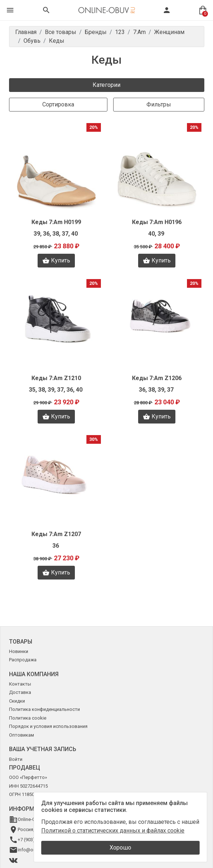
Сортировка (58, 104)
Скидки (17, 701)
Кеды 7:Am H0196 (157, 222)
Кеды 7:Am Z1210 (56, 378)
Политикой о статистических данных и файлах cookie (113, 831)
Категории (107, 85)
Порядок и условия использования (48, 726)
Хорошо (120, 848)
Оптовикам (22, 735)
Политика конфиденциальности (44, 709)
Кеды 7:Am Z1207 (56, 534)
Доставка (20, 692)
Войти (16, 759)
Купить (56, 261)
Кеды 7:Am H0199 (56, 222)
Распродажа (23, 660)
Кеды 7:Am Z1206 (157, 378)
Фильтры (159, 104)
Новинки (19, 651)
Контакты (20, 684)
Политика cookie (28, 718)
